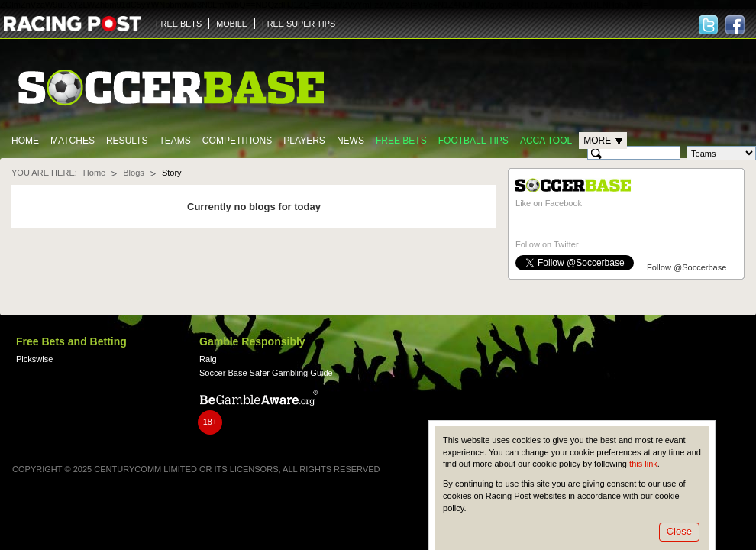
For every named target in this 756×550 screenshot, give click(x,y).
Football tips (473, 141)
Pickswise (34, 359)
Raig (208, 359)
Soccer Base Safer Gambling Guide (266, 373)
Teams (174, 141)
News (351, 141)
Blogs (134, 173)
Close (679, 531)
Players (304, 141)
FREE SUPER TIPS (299, 24)
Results (127, 141)
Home (25, 141)
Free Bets (401, 141)
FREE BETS (179, 24)
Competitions (237, 141)
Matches (73, 141)
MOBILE (232, 24)
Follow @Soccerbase (687, 267)
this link (643, 464)
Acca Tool (546, 141)
